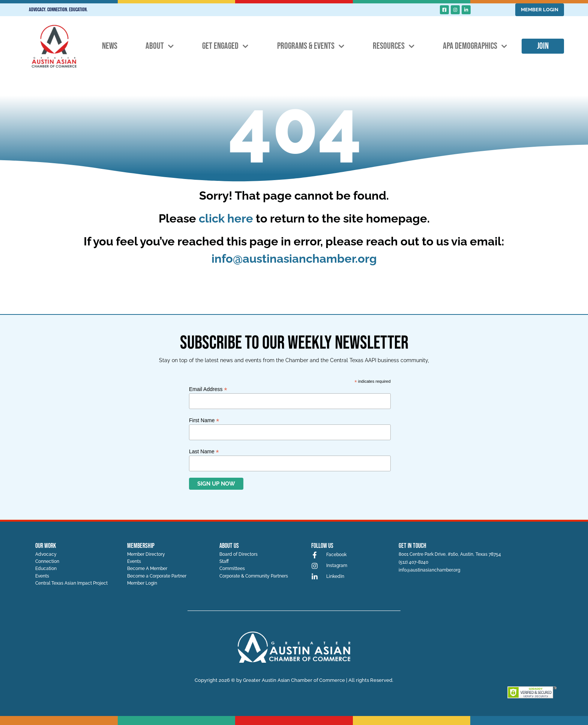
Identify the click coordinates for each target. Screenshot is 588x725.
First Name (204, 420)
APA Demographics (475, 46)
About (160, 46)
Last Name (204, 451)
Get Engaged (225, 46)
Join (543, 46)
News (110, 46)
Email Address (208, 389)
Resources (394, 46)
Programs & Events (311, 46)
